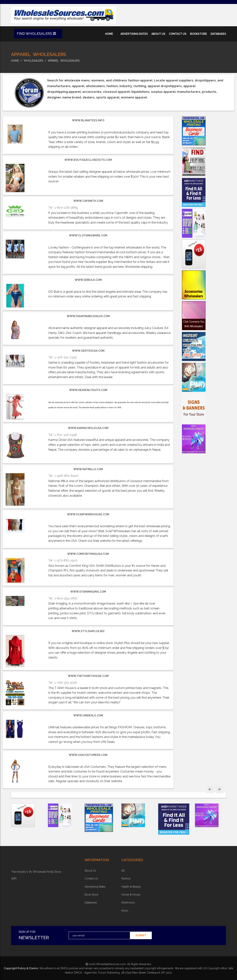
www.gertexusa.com (88, 351)
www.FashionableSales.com (88, 316)
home (109, 34)
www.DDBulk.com (88, 280)
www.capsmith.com (88, 201)
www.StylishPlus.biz (88, 631)
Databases (91, 903)
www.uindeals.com (88, 715)
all (123, 871)
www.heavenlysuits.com (88, 390)
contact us (178, 34)
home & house (131, 895)
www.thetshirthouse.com (88, 676)
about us (158, 34)
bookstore (199, 34)
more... (125, 911)
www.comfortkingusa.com (88, 554)
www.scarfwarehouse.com (88, 514)
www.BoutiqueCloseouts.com (88, 160)
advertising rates (134, 34)
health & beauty (131, 887)
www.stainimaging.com (88, 592)
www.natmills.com (88, 469)
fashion (126, 879)
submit (141, 935)
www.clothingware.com (88, 235)
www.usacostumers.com (88, 755)
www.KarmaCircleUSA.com (88, 428)
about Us (90, 871)
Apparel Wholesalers (64, 61)
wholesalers (33, 61)
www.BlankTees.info (88, 120)
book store (91, 895)
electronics (128, 903)
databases (218, 34)
